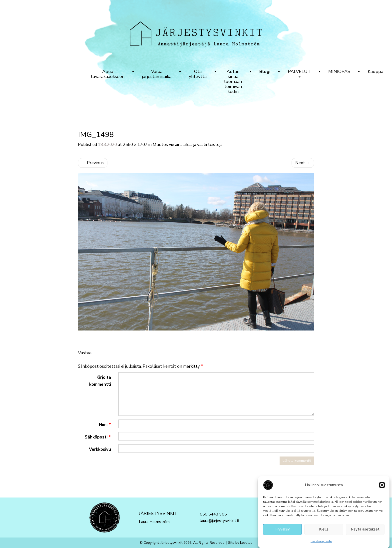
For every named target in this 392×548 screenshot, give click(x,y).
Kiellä (324, 530)
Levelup (246, 543)
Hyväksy (283, 530)
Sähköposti (98, 437)
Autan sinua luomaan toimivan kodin (233, 81)
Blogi (265, 71)
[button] (382, 486)
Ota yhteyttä (198, 74)
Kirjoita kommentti (100, 381)
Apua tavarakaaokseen (108, 74)
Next (303, 163)
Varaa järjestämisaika (157, 74)
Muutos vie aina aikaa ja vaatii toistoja (188, 145)
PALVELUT (299, 73)
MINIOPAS (339, 71)
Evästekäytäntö (321, 542)
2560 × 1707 (135, 145)
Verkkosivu (100, 449)
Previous (93, 163)
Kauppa (376, 71)
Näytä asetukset (365, 530)
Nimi (105, 425)
